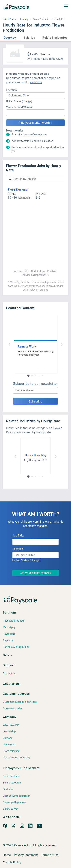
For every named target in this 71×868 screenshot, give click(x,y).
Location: (12, 90)
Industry (24, 19)
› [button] (62, 344)
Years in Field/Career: (19, 107)
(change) (27, 101)
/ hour (44, 54)
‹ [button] (9, 344)
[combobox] (35, 96)
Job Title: (18, 536)
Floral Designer (18, 190)
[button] (10, 37)
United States (9, 19)
